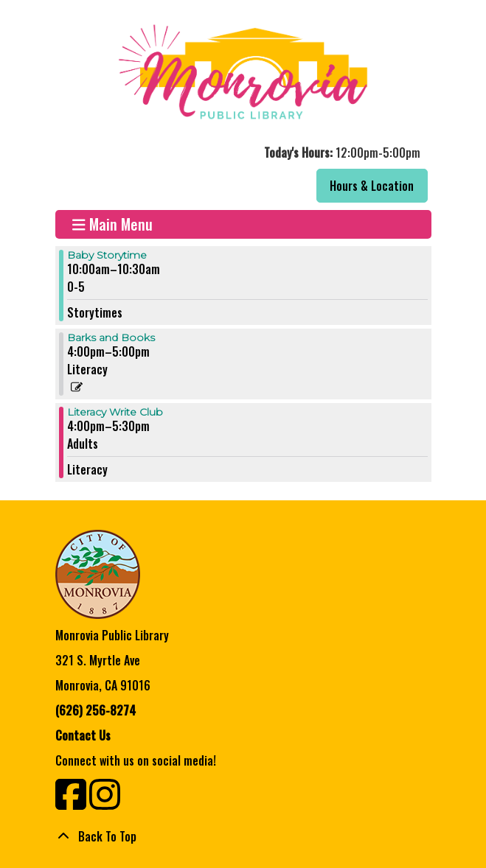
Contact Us (83, 735)
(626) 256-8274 (96, 710)
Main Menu (112, 224)
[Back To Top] (243, 836)
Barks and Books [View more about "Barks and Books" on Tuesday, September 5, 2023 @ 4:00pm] (111, 337)
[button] (242, 153)
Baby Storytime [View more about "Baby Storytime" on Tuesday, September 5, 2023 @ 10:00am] (107, 255)
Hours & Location (372, 186)
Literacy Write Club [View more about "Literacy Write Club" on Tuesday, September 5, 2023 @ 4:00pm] (115, 412)
